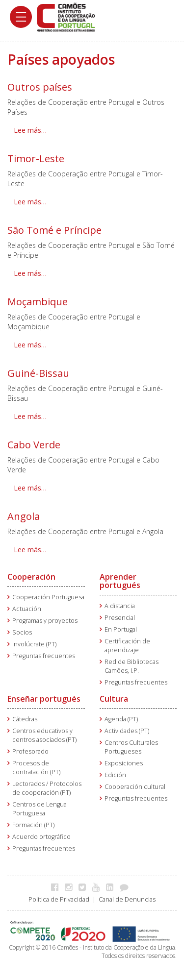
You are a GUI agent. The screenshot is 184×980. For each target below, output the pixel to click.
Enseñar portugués (44, 699)
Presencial (120, 618)
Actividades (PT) (127, 731)
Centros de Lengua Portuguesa (39, 809)
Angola (24, 516)
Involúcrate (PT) (34, 644)
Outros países (40, 87)
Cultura (114, 699)
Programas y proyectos (45, 621)
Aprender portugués (120, 581)
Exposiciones (124, 763)
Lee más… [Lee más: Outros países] (30, 130)
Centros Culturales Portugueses (131, 747)
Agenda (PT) (121, 719)
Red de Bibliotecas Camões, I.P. (131, 666)
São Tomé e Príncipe (54, 230)
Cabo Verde (34, 445)
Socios (22, 632)
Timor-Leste (36, 159)
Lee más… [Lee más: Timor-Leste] (30, 202)
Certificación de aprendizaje (127, 646)
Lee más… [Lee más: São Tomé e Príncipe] (30, 273)
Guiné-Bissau (38, 373)
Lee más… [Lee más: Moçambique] (30, 345)
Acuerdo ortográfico (41, 837)
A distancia (120, 606)
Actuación (27, 609)
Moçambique (38, 302)
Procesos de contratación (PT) (36, 768)
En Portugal (121, 629)
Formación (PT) (33, 825)
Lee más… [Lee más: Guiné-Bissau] (30, 416)
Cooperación (31, 577)
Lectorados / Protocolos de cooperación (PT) (47, 788)
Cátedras (25, 719)
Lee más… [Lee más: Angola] (30, 550)
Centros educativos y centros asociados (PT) (44, 735)
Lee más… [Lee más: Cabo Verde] (30, 488)
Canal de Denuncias (127, 899)
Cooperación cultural (135, 787)
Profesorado (30, 751)
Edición (115, 775)
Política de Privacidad (59, 899)
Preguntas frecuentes (44, 656)
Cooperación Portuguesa (48, 597)
